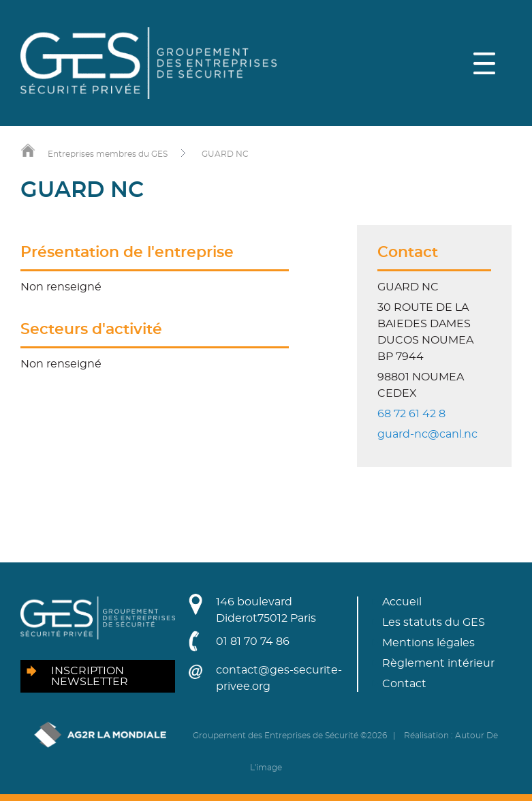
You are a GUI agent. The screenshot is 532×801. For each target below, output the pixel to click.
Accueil (402, 602)
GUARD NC (225, 154)
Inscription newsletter (90, 676)
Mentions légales (428, 643)
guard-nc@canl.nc (427, 434)
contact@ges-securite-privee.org (279, 678)
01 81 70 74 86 (253, 641)
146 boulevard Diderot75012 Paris (266, 610)
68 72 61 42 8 (411, 414)
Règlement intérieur (438, 663)
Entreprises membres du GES (108, 154)
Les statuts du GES (434, 622)
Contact (404, 684)
